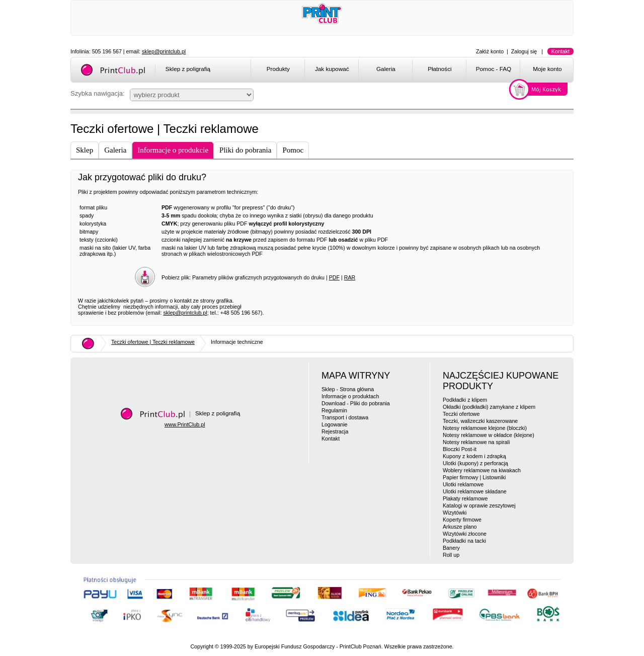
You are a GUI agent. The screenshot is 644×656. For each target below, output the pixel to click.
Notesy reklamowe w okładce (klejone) (489, 435)
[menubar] (414, 70)
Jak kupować (332, 69)
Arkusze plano (460, 527)
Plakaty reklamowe (465, 498)
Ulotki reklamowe (463, 484)
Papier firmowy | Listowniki (474, 477)
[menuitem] (277, 70)
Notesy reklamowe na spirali (476, 442)
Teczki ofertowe (461, 414)
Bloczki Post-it (460, 449)
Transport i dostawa (345, 417)
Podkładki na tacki (464, 541)
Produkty (278, 69)
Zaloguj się (524, 51)
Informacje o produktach (350, 396)
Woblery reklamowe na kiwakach (482, 470)
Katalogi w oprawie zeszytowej (479, 505)
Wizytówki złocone (465, 534)
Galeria (386, 69)
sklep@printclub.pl (164, 51)
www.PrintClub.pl (185, 424)
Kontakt (560, 51)
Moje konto (547, 69)
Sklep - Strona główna (348, 389)
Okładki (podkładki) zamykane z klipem (489, 407)
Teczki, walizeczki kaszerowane (480, 421)
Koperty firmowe (462, 520)
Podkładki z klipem (465, 400)
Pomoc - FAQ (494, 69)
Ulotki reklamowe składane (475, 491)
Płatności (440, 69)
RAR (350, 277)
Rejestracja (335, 431)
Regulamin (334, 410)
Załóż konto (490, 51)
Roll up (451, 555)
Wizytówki (455, 513)
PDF (334, 277)
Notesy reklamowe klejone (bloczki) (485, 428)
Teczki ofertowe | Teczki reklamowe (153, 342)
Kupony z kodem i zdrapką (474, 456)
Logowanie (335, 424)
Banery (451, 548)
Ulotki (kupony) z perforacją (475, 463)
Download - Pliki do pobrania (356, 403)
